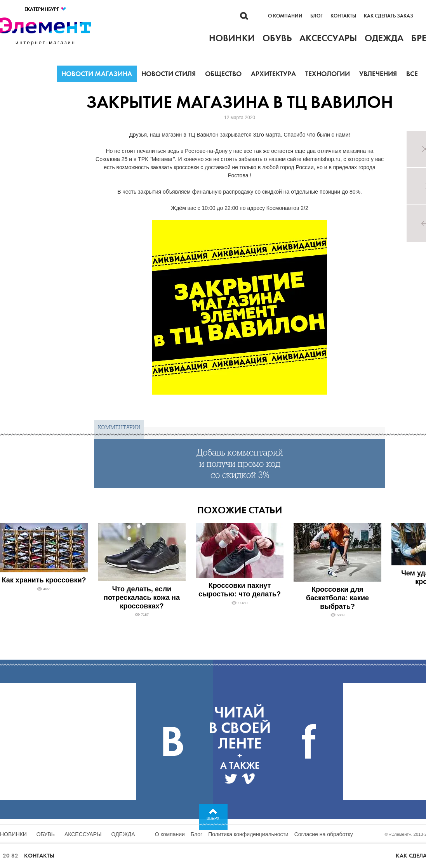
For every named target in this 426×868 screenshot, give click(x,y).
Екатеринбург (46, 9)
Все (412, 74)
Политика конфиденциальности (248, 834)
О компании (285, 16)
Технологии (328, 74)
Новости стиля (169, 74)
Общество (223, 74)
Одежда (123, 834)
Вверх (213, 819)
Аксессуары (83, 834)
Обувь (46, 834)
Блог (316, 16)
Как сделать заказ (389, 16)
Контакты (343, 16)
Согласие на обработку (324, 834)
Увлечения (378, 74)
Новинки (13, 834)
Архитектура (273, 74)
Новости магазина (97, 74)
